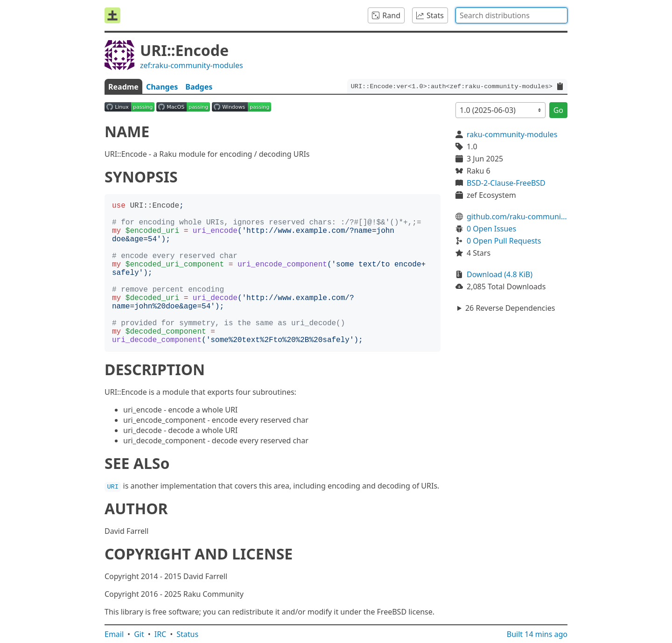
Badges (199, 87)
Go (558, 110)
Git (139, 634)
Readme (123, 87)
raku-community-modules (512, 134)
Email (114, 634)
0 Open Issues (491, 229)
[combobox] (511, 15)
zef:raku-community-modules (192, 65)
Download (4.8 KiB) (500, 274)
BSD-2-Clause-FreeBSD (506, 183)
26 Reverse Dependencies (510, 308)
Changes (162, 87)
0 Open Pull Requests (504, 241)
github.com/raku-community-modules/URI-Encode (517, 217)
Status (187, 634)
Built (537, 634)
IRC (161, 634)
